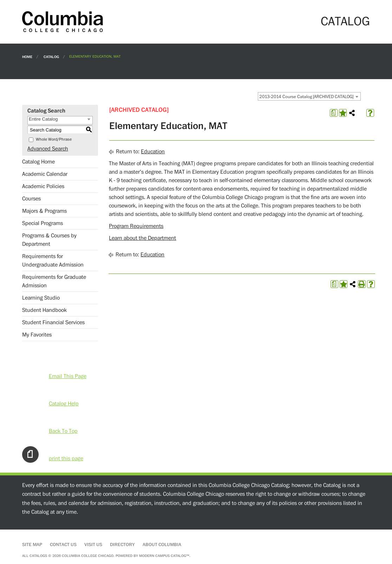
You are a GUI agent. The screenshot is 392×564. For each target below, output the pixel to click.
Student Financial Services (53, 322)
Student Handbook (44, 310)
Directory (122, 545)
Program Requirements (136, 226)
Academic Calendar (45, 174)
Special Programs (43, 223)
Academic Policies (43, 186)
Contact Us (63, 545)
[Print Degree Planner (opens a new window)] (334, 113)
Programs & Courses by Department (49, 240)
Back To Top (63, 431)
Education (153, 152)
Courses (31, 199)
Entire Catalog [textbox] (43, 119)
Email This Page (68, 376)
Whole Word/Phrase (54, 139)
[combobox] (309, 96)
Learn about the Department (142, 238)
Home (27, 56)
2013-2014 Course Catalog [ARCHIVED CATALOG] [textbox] (306, 97)
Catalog (51, 56)
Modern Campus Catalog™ (164, 556)
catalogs (38, 556)
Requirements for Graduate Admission (54, 281)
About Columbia (162, 545)
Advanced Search (48, 149)
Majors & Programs (44, 211)
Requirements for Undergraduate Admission (53, 261)
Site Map (32, 545)
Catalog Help (64, 404)
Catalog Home (38, 162)
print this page (66, 459)
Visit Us (93, 545)
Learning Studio (41, 298)
